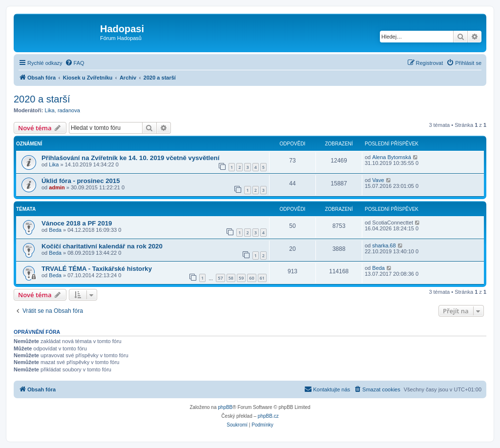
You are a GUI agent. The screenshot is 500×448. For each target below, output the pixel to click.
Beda (55, 230)
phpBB (225, 407)
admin (57, 187)
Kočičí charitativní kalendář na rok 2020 (102, 246)
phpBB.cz (268, 416)
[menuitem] (75, 63)
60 (251, 278)
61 (262, 278)
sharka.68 (384, 245)
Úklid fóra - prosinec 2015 (81, 181)
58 (231, 278)
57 (220, 278)
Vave (378, 180)
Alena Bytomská (391, 157)
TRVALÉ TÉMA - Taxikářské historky (97, 269)
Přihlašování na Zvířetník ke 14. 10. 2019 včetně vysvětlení (130, 158)
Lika (50, 110)
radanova (69, 110)
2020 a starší (42, 99)
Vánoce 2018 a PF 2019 (77, 223)
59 (241, 278)
